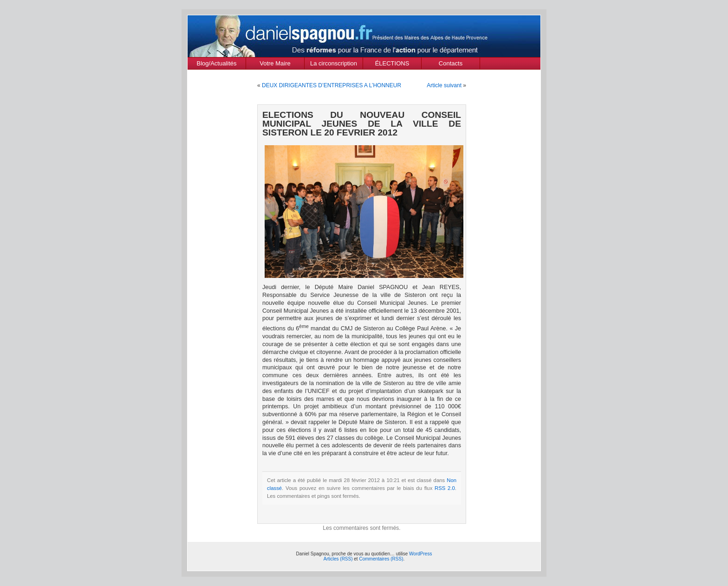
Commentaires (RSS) (381, 559)
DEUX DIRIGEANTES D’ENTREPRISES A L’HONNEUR (331, 85)
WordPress (420, 554)
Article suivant (444, 85)
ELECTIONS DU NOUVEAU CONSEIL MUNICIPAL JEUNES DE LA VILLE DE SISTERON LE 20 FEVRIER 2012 (362, 124)
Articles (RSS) (338, 559)
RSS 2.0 (445, 488)
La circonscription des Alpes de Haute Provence (334, 64)
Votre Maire (275, 63)
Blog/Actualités (217, 63)
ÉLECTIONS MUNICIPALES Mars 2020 (392, 64)
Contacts (451, 63)
